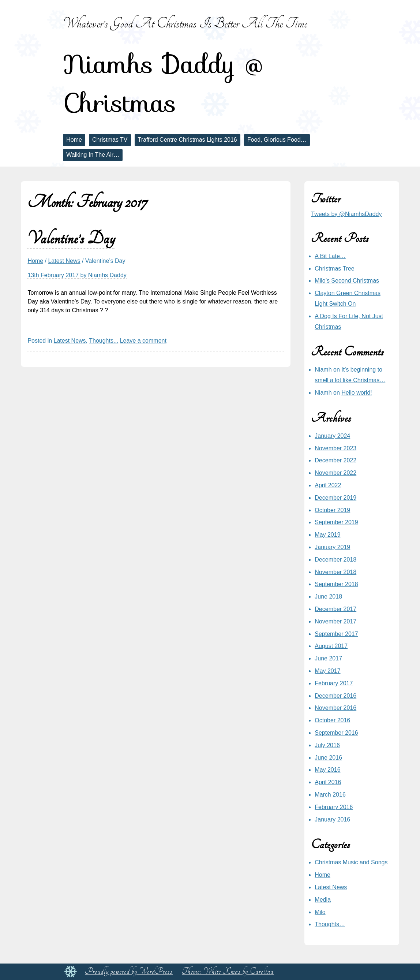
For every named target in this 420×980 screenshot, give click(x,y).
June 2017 (328, 658)
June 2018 (328, 597)
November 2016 (335, 708)
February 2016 (334, 807)
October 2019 (332, 510)
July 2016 (327, 745)
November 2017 (335, 621)
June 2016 (328, 758)
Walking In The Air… (93, 155)
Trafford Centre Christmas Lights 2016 (187, 140)
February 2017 (334, 683)
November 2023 (335, 448)
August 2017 (331, 646)
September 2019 (336, 522)
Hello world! (357, 393)
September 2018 (336, 584)
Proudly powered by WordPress (129, 971)
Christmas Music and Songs (351, 862)
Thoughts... (104, 341)
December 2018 (335, 560)
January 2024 (332, 436)
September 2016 (336, 733)
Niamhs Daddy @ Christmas (163, 83)
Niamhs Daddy (107, 275)
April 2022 (328, 485)
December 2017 (335, 609)
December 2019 (335, 498)
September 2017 (336, 634)
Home (74, 140)
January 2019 (332, 547)
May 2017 (327, 671)
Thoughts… (330, 924)
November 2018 (335, 572)
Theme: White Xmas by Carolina (228, 971)
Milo (320, 912)
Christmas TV (110, 140)
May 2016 (327, 770)
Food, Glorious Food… (277, 140)
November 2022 (335, 473)
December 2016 (335, 696)
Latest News (64, 261)
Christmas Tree (334, 269)
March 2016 (330, 795)
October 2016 (332, 720)
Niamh (323, 370)
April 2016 (328, 782)
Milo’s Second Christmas (347, 281)
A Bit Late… (330, 256)
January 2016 (332, 819)
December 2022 (335, 460)
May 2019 (327, 535)
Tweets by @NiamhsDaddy (346, 214)
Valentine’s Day (71, 239)
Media (323, 900)
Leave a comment (143, 341)
